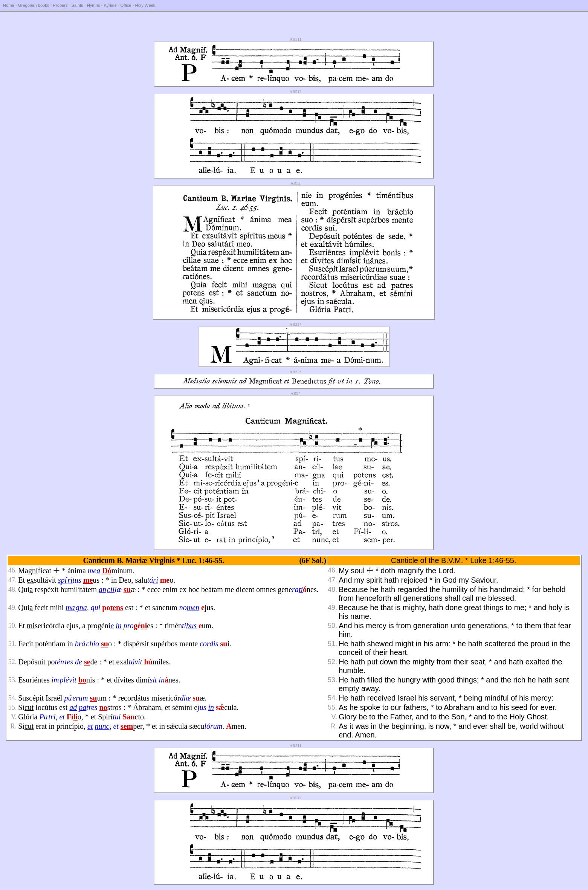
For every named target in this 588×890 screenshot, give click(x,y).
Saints (77, 5)
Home (9, 5)
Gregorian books (34, 5)
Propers (60, 5)
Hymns (94, 5)
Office (126, 5)
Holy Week (145, 5)
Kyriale (110, 5)
